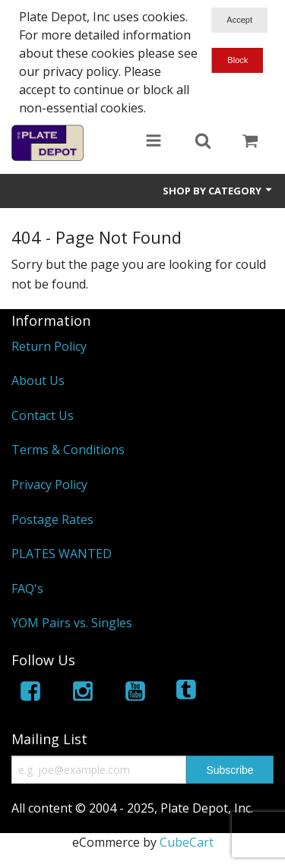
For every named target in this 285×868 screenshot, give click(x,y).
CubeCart (187, 842)
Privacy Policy (49, 485)
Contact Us (43, 415)
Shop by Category (218, 191)
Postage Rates (52, 519)
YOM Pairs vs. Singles (72, 623)
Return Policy (49, 346)
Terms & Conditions (68, 450)
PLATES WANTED (62, 554)
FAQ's (27, 589)
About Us (38, 380)
